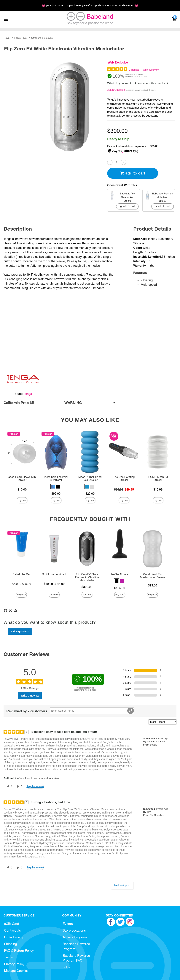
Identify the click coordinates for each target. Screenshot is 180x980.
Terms (8, 957)
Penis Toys (20, 38)
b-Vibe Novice (120, 574)
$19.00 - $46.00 (54, 584)
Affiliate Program (75, 937)
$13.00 (153, 585)
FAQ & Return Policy (19, 950)
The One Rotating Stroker (124, 478)
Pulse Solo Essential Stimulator (56, 478)
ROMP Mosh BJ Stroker (158, 478)
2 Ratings (134, 70)
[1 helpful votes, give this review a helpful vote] (9, 786)
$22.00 (90, 494)
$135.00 (120, 588)
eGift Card (12, 924)
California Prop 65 (60, 403)
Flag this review (35, 786)
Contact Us (12, 930)
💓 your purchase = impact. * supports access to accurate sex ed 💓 (90, 5)
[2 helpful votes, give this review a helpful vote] (9, 868)
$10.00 (22, 489)
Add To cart (133, 173)
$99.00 (56, 494)
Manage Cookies (16, 971)
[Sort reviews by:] (163, 722)
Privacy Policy (14, 964)
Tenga (28, 394)
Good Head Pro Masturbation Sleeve (152, 576)
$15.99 (158, 489)
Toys (7, 38)
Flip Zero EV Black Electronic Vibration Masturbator (87, 577)
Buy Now (22, 500)
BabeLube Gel (21, 574)
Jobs (66, 967)
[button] (53, 487)
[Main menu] (6, 19)
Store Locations (74, 930)
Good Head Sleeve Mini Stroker (22, 478)
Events (68, 924)
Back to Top (122, 885)
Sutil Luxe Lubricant (54, 574)
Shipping (11, 944)
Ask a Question (116, 90)
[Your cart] (174, 19)
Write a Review (151, 70)
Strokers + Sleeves (42, 38)
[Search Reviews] (92, 711)
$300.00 (87, 587)
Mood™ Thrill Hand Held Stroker (90, 478)
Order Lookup (14, 937)
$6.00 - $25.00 (21, 584)
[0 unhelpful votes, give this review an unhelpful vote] (19, 786)
